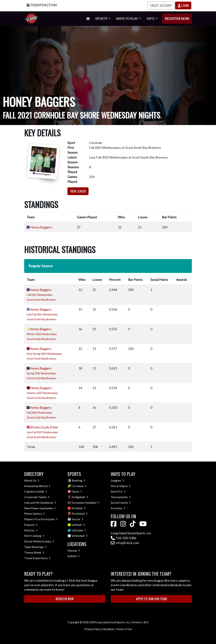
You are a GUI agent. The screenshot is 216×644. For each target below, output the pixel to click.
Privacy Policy (92, 629)
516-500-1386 (123, 538)
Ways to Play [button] (127, 19)
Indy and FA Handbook (40, 503)
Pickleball (80, 513)
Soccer (77, 519)
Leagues (117, 480)
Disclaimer (108, 629)
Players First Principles (41, 519)
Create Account (161, 5)
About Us (32, 480)
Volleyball (80, 536)
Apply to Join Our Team (151, 599)
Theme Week (34, 552)
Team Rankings (35, 547)
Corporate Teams (37, 497)
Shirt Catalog (34, 536)
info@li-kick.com (125, 543)
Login (183, 5)
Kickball (79, 508)
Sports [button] (102, 19)
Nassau (74, 550)
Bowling (78, 480)
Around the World (37, 486)
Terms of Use (124, 629)
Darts (77, 491)
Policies (31, 530)
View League (78, 191)
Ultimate (79, 530)
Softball (78, 525)
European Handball (86, 503)
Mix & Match (121, 486)
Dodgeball (80, 497)
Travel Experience (37, 558)
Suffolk (74, 556)
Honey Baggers (41, 227)
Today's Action (42, 5)
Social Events (121, 503)
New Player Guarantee (40, 508)
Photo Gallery (35, 513)
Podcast (31, 525)
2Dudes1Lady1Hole (44, 427)
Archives (118, 508)
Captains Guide (36, 491)
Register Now (177, 19)
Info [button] (151, 19)
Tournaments (121, 497)
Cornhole (79, 486)
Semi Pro (118, 491)
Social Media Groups (39, 541)
